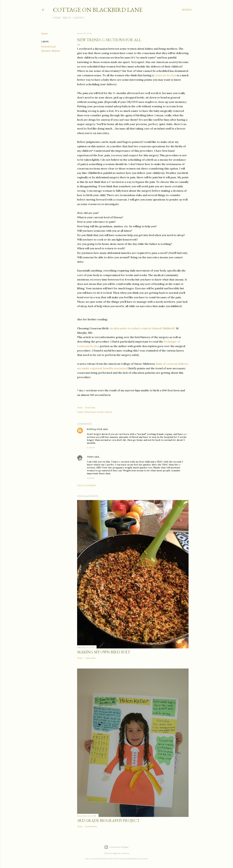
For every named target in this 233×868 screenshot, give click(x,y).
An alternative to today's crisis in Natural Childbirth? (142, 328)
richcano (125, 853)
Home (57, 18)
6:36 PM (91, 478)
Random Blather (51, 51)
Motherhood (48, 47)
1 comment (90, 658)
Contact (79, 18)
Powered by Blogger (116, 847)
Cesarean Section (165, 75)
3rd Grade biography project (108, 820)
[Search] (187, 10)
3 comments (91, 826)
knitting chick (95, 429)
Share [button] (44, 34)
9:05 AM (91, 448)
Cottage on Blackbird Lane (98, 10)
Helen (90, 457)
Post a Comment (87, 485)
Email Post (90, 408)
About (67, 18)
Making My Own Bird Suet (104, 652)
